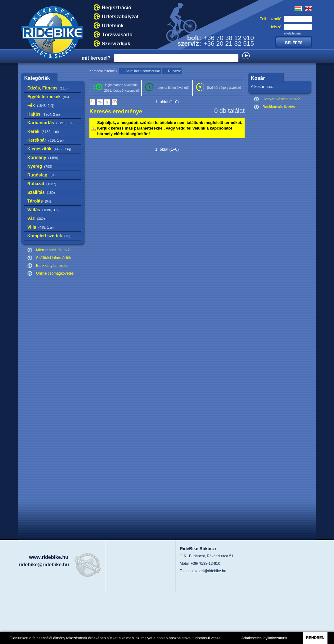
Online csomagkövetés (55, 273)
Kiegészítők (49, 149)
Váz (36, 218)
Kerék (43, 131)
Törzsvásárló (117, 35)
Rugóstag (41, 175)
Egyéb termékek (48, 97)
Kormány (43, 158)
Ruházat (42, 184)
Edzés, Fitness (47, 88)
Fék (41, 105)
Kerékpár (45, 140)
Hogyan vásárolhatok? (281, 99)
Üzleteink (113, 26)
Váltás (43, 210)
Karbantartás (50, 123)
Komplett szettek (49, 236)
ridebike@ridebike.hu (44, 565)
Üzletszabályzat (120, 17)
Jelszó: (276, 27)
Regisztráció (117, 8)
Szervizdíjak (116, 44)
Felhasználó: (271, 19)
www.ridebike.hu (49, 557)
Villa (41, 227)
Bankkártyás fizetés (52, 266)
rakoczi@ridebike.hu (209, 571)
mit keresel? (96, 58)
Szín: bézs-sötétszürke (143, 71)
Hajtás (44, 114)
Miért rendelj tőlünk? (53, 250)
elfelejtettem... (294, 33)
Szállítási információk (54, 258)
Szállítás (41, 192)
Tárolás (39, 201)
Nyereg (40, 166)
